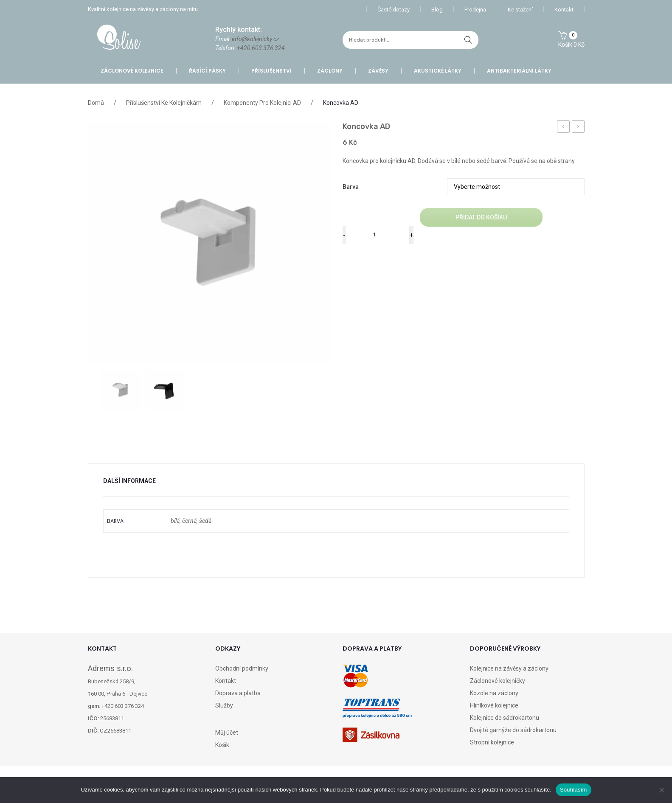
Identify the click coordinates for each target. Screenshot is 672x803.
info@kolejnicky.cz (256, 39)
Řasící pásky (207, 71)
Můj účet (227, 733)
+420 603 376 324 (261, 48)
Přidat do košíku (481, 217)
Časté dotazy (394, 10)
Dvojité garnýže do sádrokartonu (513, 730)
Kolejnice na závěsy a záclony (509, 668)
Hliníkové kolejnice (494, 705)
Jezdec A (580, 128)
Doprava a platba (238, 693)
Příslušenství (271, 71)
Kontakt (564, 10)
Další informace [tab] (129, 481)
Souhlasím (574, 790)
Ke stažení (520, 10)
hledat (468, 40)
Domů (96, 103)
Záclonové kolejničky (498, 681)
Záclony (330, 71)
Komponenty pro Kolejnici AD (262, 103)
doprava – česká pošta (564, 128)
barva (351, 187)
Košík (222, 745)
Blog (437, 10)
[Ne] (661, 790)
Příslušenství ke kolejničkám (164, 103)
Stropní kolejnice (492, 742)
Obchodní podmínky (242, 668)
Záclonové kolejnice (132, 71)
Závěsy (378, 71)
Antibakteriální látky (519, 71)
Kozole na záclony (494, 693)
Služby (224, 705)
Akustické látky (438, 71)
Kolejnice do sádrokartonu (505, 718)
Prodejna (475, 10)
